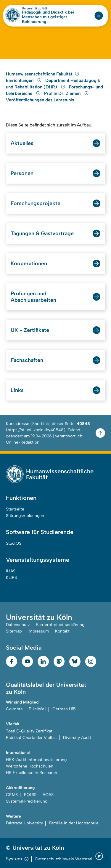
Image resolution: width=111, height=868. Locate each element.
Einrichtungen (24, 80)
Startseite (15, 509)
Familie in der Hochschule (74, 823)
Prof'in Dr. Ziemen (66, 93)
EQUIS (30, 795)
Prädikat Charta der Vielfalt (31, 738)
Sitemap (14, 631)
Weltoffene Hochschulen (30, 766)
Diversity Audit (77, 738)
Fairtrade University (24, 823)
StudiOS (14, 543)
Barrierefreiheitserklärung (60, 625)
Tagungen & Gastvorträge (42, 233)
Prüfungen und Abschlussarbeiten (33, 297)
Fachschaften (27, 360)
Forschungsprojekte (36, 203)
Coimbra (14, 709)
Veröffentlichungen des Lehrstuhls (40, 100)
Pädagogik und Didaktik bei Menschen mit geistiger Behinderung (48, 17)
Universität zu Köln (35, 9)
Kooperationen (29, 263)
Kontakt (62, 631)
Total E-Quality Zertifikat (29, 731)
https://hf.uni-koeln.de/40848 (36, 430)
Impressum (38, 631)
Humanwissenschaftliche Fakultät (43, 74)
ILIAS (11, 571)
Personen (22, 173)
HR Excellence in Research (32, 773)
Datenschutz (18, 625)
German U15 (64, 709)
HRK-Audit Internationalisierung (36, 760)
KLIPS (11, 578)
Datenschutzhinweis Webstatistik (67, 859)
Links (17, 390)
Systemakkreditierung (27, 801)
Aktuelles (22, 143)
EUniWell (37, 709)
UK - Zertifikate (30, 330)
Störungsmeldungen (25, 516)
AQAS (48, 795)
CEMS (12, 795)
